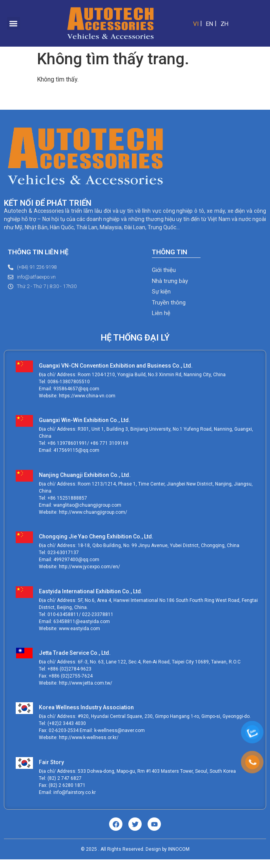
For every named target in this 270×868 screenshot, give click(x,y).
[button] (14, 23)
